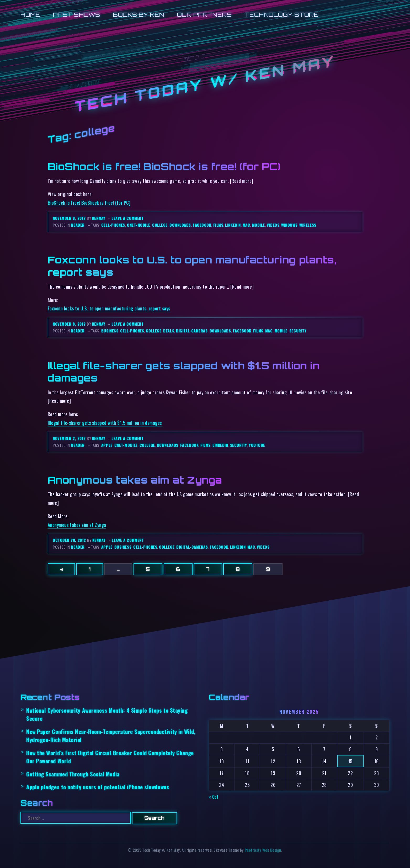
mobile (259, 225)
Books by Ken (139, 15)
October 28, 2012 (70, 540)
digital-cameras (192, 331)
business (110, 331)
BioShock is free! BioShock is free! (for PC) (164, 166)
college (160, 225)
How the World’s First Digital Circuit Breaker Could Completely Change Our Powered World (110, 757)
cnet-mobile (139, 225)
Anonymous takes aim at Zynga (135, 480)
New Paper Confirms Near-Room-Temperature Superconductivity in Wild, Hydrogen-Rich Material (111, 735)
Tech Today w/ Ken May (205, 84)
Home (30, 15)
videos (273, 225)
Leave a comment (127, 218)
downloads (180, 225)
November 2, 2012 (70, 438)
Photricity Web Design (263, 850)
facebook (202, 225)
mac (246, 225)
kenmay (99, 218)
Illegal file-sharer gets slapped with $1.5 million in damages (105, 423)
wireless (308, 225)
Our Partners (204, 15)
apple (107, 445)
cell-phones (113, 225)
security (298, 331)
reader (78, 225)
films (218, 225)
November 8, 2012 (70, 218)
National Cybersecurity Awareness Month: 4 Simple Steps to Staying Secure (107, 714)
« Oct (214, 797)
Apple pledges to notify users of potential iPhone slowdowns (98, 787)
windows (289, 225)
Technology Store (281, 15)
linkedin (233, 225)
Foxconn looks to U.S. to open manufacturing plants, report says (109, 308)
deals (169, 331)
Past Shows (76, 15)
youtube (257, 445)
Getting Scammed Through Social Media (73, 774)
